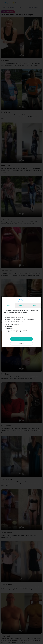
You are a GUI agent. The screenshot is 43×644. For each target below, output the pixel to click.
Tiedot (34, 305)
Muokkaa (21, 305)
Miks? (9, 305)
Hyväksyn (22, 339)
